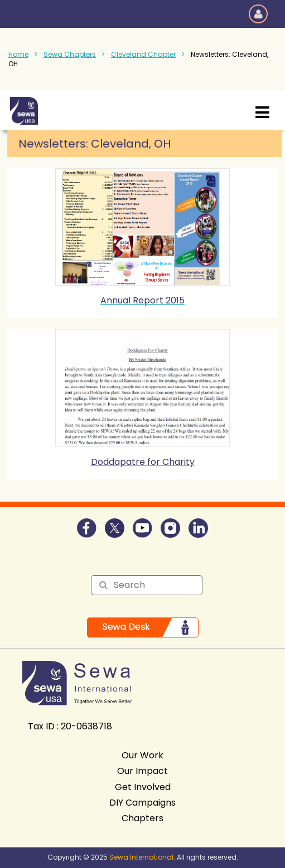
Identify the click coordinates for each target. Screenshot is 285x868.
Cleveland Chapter (143, 54)
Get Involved (143, 787)
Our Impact (142, 771)
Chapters (142, 818)
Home (18, 54)
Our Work (142, 755)
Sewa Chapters (70, 54)
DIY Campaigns (142, 803)
